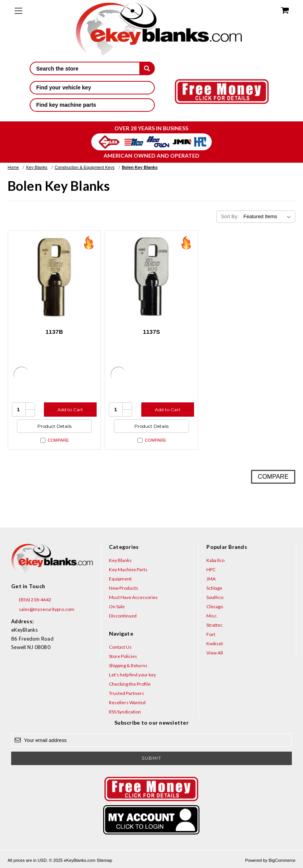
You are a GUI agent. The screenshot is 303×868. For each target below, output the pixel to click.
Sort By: (230, 216)
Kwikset (215, 643)
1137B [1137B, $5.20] (54, 332)
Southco (215, 597)
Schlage (214, 588)
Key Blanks (120, 560)
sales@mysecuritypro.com (43, 609)
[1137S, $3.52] (151, 277)
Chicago (215, 606)
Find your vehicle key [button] (92, 87)
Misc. (212, 616)
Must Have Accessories (133, 597)
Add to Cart (70, 410)
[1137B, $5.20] (54, 277)
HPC (211, 569)
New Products (124, 588)
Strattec (214, 625)
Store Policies (123, 656)
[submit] (147, 68)
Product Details (54, 426)
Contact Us (120, 647)
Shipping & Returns (128, 665)
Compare (55, 440)
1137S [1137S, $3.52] (151, 332)
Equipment (120, 579)
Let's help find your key (132, 675)
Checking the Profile (130, 684)
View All (215, 653)
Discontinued (123, 616)
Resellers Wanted (127, 702)
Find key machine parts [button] (92, 105)
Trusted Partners (126, 693)
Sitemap (104, 860)
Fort (211, 634)
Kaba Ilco (215, 560)
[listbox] (269, 217)
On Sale (117, 606)
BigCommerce (282, 860)
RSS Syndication (125, 712)
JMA (211, 579)
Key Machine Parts (128, 569)
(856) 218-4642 (31, 600)
